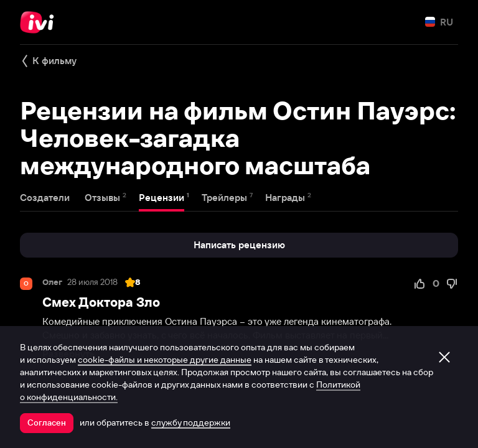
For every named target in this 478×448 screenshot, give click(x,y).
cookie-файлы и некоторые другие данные (165, 360)
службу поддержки (191, 422)
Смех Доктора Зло (101, 302)
